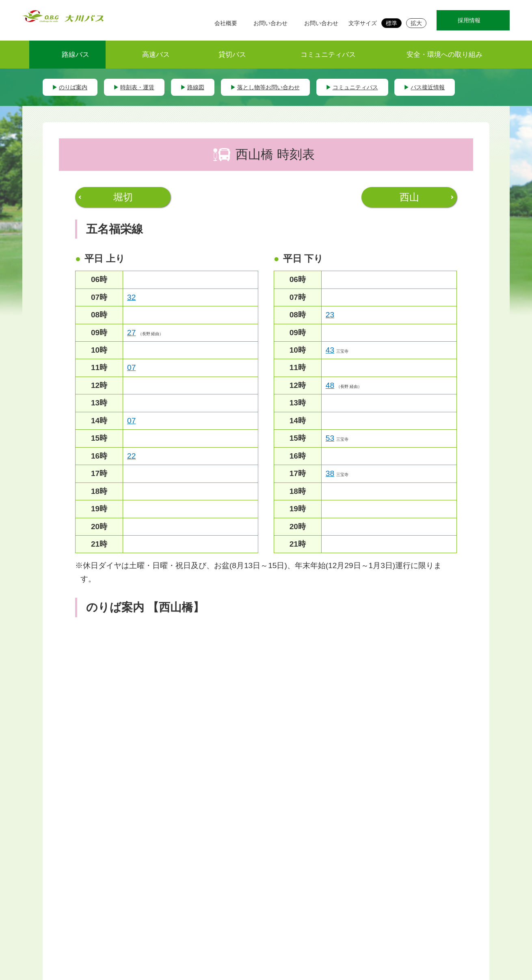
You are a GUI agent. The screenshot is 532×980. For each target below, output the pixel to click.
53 (330, 438)
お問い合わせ (270, 23)
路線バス (76, 55)
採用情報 (469, 20)
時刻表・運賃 (137, 87)
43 (330, 350)
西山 (409, 197)
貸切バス (232, 55)
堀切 (123, 197)
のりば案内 (73, 87)
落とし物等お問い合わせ (268, 87)
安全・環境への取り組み (444, 55)
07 (131, 367)
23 (330, 315)
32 (131, 297)
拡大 (416, 23)
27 (131, 333)
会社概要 (226, 23)
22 (131, 456)
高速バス (156, 55)
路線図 (196, 87)
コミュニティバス (328, 55)
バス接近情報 (428, 87)
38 (330, 473)
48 (330, 385)
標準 (391, 23)
